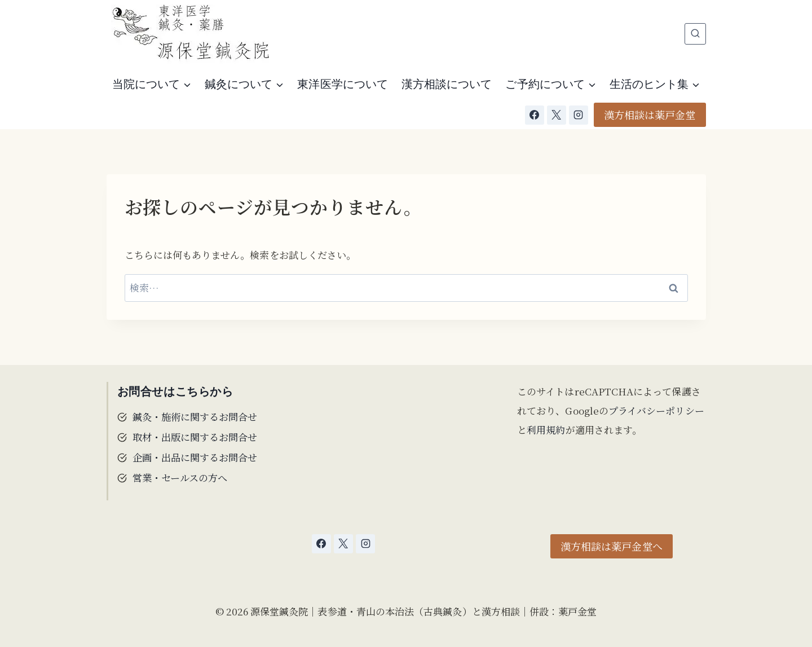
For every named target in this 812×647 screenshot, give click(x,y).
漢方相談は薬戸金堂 (650, 115)
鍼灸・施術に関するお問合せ (195, 417)
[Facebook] (535, 115)
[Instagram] (579, 115)
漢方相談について (447, 84)
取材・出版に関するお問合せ (195, 437)
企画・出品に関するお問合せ (195, 457)
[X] (557, 115)
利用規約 (546, 430)
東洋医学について (343, 84)
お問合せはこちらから (175, 391)
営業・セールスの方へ (180, 477)
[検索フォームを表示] (695, 34)
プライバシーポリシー (656, 410)
